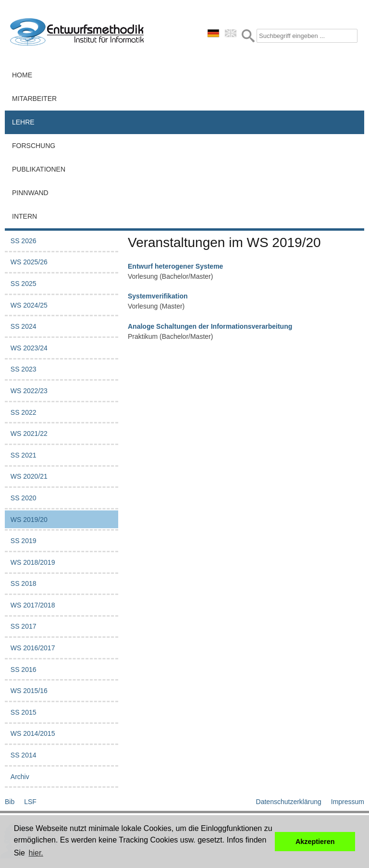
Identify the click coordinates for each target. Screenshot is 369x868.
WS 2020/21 (29, 476)
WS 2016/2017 (33, 648)
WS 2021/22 (29, 434)
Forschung (34, 146)
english (231, 33)
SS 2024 (24, 326)
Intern (25, 216)
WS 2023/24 (29, 348)
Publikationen (39, 169)
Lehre (23, 122)
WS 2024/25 (29, 305)
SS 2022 (24, 412)
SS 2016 (24, 670)
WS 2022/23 (29, 391)
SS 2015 (24, 712)
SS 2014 (24, 755)
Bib (10, 802)
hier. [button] (36, 853)
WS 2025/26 (29, 262)
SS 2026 (24, 241)
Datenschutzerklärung (289, 802)
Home (22, 75)
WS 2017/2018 (33, 605)
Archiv (20, 777)
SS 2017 (24, 626)
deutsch (213, 33)
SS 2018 (24, 583)
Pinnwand (30, 193)
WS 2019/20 (29, 520)
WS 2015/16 (29, 691)
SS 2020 (24, 498)
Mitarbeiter (34, 99)
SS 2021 (24, 455)
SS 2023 (24, 369)
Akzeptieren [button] (315, 842)
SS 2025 (24, 284)
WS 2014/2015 (33, 733)
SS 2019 (24, 541)
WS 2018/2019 (33, 562)
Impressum (348, 802)
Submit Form (248, 36)
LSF (30, 802)
